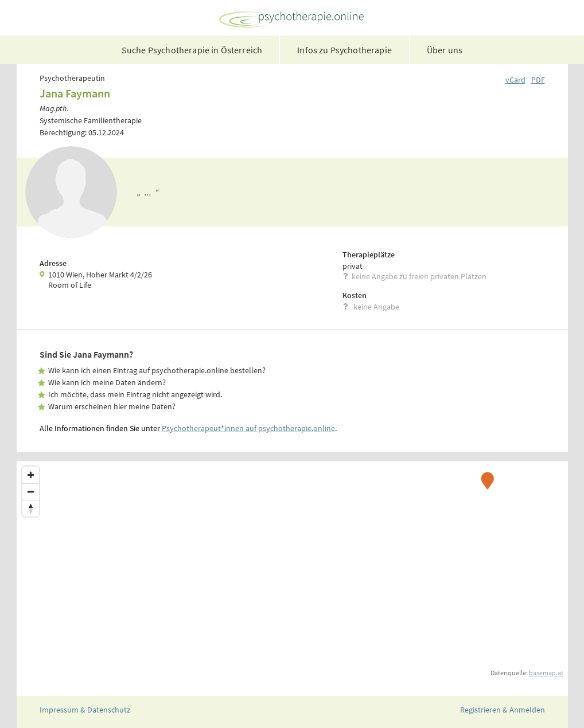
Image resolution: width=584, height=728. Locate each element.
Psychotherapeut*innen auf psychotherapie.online (248, 428)
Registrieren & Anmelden (503, 710)
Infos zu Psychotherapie (344, 50)
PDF (538, 80)
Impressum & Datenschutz (85, 710)
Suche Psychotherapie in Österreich (192, 50)
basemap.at (546, 673)
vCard (515, 80)
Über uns (445, 50)
